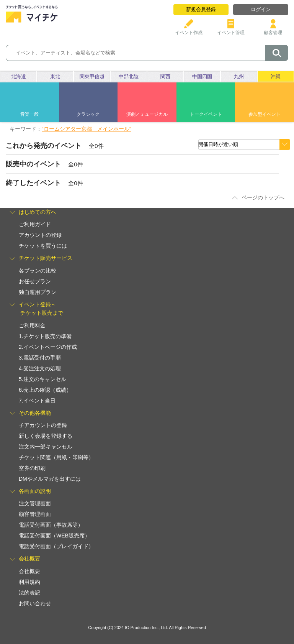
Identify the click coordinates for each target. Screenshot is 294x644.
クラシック (88, 114)
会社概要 (29, 571)
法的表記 (29, 593)
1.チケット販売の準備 (45, 336)
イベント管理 (231, 30)
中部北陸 (129, 76)
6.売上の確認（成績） (45, 390)
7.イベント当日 (37, 401)
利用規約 (29, 582)
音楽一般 (29, 114)
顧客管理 (273, 30)
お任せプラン (35, 281)
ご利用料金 (32, 325)
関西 (165, 76)
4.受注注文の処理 (40, 368)
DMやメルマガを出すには (50, 479)
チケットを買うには (43, 246)
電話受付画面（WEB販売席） (54, 536)
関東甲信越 (92, 76)
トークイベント (206, 114)
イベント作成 (189, 30)
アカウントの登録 (40, 235)
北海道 (19, 76)
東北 (55, 76)
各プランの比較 (38, 271)
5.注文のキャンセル (42, 379)
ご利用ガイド (35, 224)
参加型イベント (265, 114)
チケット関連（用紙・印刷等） (56, 457)
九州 (239, 76)
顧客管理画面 (35, 514)
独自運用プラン (38, 292)
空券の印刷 (32, 468)
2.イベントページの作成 (48, 347)
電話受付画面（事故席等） (51, 525)
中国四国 (202, 76)
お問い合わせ (35, 603)
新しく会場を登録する (46, 436)
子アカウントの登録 (43, 425)
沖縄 (276, 76)
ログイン (261, 9)
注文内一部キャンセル (46, 447)
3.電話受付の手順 (40, 358)
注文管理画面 (35, 503)
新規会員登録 (201, 9)
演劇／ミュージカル (147, 114)
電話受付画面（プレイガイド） (56, 546)
